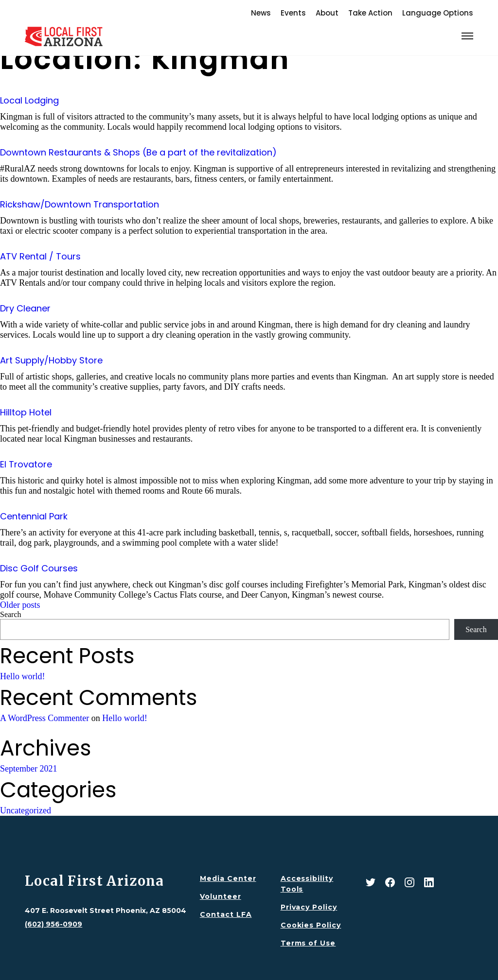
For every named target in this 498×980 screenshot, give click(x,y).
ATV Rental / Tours (40, 256)
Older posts (20, 605)
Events (293, 13)
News (261, 13)
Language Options (438, 13)
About (327, 13)
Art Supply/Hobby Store (51, 360)
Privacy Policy (309, 907)
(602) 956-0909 (53, 924)
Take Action (370, 13)
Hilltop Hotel (26, 412)
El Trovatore (26, 464)
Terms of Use (308, 943)
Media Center (228, 878)
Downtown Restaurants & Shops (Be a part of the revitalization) (138, 152)
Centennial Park (34, 516)
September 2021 (28, 769)
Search (11, 614)
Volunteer (221, 896)
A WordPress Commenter (44, 718)
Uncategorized (26, 810)
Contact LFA (226, 914)
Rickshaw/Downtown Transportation (80, 204)
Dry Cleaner (25, 308)
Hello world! (22, 676)
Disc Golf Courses (39, 568)
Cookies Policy (311, 925)
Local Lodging (29, 100)
